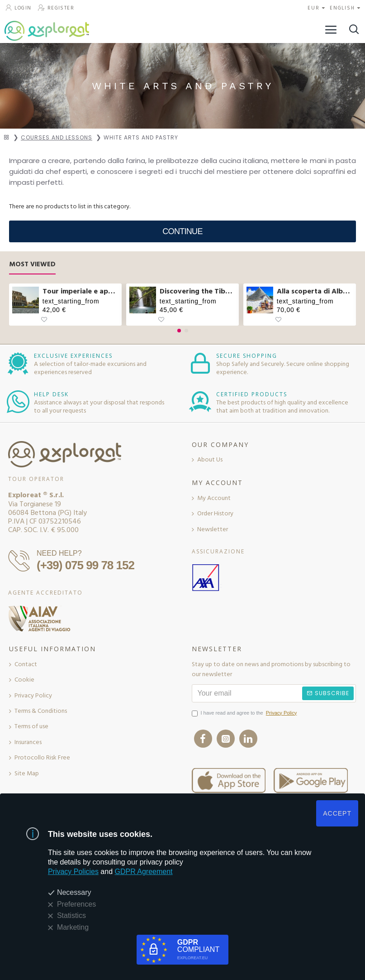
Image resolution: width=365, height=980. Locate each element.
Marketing (73, 927)
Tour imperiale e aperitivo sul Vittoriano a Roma (81, 291)
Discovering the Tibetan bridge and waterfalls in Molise (198, 291)
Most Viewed (32, 265)
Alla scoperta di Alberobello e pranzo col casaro (315, 291)
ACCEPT (337, 813)
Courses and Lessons (57, 137)
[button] (179, 331)
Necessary (74, 892)
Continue (182, 231)
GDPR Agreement (144, 872)
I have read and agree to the (245, 713)
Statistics (71, 915)
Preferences (76, 904)
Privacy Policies (73, 872)
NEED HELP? (59, 553)
